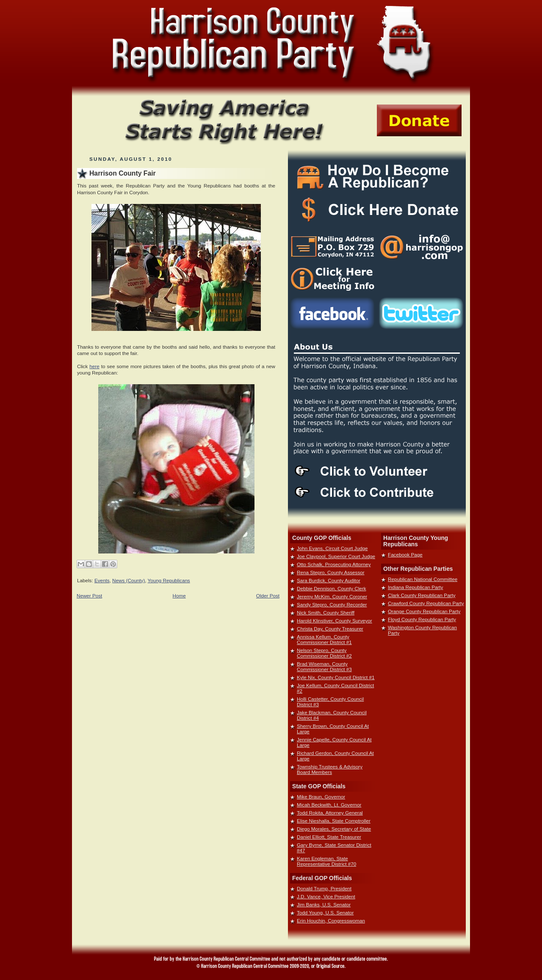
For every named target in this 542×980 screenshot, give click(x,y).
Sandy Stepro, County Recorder (332, 604)
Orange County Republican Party (424, 611)
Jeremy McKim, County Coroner (332, 596)
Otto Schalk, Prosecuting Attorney (334, 564)
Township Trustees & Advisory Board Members (330, 769)
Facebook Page (405, 555)
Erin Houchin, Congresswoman (331, 921)
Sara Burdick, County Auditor (329, 580)
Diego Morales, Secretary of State (334, 829)
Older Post (268, 596)
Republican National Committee (423, 579)
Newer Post (89, 596)
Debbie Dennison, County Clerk (332, 588)
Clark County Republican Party (422, 595)
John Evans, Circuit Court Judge (332, 548)
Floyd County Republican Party (422, 619)
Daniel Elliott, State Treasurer (329, 837)
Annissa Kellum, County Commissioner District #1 (324, 639)
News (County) (129, 580)
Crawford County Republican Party (426, 603)
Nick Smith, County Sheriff (326, 612)
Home (179, 596)
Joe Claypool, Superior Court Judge (336, 556)
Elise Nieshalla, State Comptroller (334, 821)
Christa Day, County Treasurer (330, 629)
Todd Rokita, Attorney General (330, 813)
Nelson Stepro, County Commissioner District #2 (324, 653)
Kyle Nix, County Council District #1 (336, 677)
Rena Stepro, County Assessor (331, 572)
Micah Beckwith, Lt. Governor (329, 805)
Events (102, 580)
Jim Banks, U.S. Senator (324, 904)
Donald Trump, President (324, 888)
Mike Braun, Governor (321, 797)
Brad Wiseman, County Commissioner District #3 (324, 666)
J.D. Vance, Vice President (326, 896)
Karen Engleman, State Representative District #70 (326, 861)
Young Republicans (169, 580)
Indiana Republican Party (415, 587)
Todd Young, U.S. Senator (325, 913)
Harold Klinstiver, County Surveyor (335, 621)
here (94, 366)
